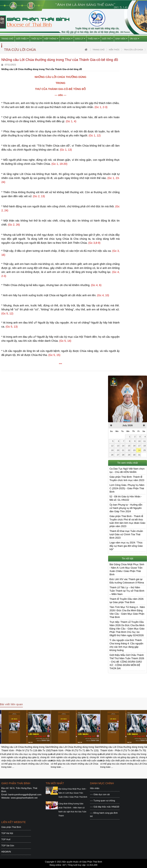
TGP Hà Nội (7, 833)
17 (139, 446)
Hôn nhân (95, 788)
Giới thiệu (22, 39)
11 (145, 441)
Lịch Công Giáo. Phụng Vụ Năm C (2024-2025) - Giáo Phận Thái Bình (127, 488)
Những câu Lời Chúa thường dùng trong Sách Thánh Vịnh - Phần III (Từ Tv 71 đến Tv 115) (75, 749)
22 (129, 450)
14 (123, 446)
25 (145, 450)
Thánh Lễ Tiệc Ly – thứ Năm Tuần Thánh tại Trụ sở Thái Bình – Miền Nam (127, 591)
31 (139, 455)
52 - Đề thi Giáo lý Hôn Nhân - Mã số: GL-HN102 (126, 498)
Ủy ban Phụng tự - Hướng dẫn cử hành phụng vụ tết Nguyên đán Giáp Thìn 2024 (126, 508)
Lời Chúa (67, 39)
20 (118, 450)
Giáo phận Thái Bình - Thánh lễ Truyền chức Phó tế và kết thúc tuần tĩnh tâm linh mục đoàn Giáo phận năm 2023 (127, 521)
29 (129, 455)
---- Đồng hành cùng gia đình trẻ (104, 815)
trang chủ (99, 50)
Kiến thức (114, 50)
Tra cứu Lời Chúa (133, 50)
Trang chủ (7, 39)
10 (139, 441)
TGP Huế (6, 839)
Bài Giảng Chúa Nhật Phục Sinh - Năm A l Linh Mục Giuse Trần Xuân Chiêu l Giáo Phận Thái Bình (127, 569)
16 (134, 446)
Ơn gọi (135, 39)
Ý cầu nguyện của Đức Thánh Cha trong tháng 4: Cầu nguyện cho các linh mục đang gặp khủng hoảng (126, 645)
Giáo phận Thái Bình (11, 827)
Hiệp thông (51, 39)
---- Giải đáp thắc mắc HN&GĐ (105, 807)
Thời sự (36, 39)
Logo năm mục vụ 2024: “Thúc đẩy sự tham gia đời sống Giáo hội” (126, 546)
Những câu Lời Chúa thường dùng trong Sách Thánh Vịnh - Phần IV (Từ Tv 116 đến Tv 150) (26, 749)
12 (112, 446)
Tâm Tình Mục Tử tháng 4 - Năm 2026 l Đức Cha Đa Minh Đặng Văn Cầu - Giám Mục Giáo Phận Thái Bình (127, 612)
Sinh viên (121, 39)
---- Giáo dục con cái (100, 794)
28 (123, 455)
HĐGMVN (6, 852)
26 (112, 455)
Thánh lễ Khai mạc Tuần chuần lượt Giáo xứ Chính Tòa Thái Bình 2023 (126, 534)
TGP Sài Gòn (8, 846)
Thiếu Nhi (94, 39)
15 (129, 446)
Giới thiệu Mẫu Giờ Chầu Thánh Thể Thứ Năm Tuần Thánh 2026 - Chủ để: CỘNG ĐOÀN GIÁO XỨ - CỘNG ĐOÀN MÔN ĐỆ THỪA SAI (127, 662)
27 (118, 455)
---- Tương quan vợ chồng (103, 801)
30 (134, 455)
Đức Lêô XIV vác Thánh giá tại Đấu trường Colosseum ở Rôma (127, 581)
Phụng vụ (8, 45)
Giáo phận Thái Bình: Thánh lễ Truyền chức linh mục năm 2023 (127, 479)
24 (139, 450)
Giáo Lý (80, 39)
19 (112, 450)
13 (118, 446)
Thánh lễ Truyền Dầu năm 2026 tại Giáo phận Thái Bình (127, 601)
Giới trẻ (107, 39)
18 (145, 446)
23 (134, 450)
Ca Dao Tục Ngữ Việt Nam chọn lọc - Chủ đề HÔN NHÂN (127, 470)
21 (123, 450)
